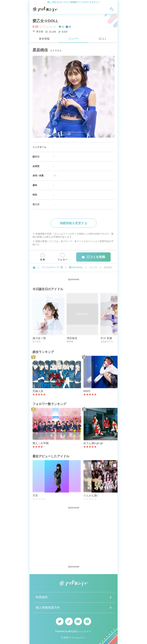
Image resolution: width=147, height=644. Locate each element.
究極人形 (38, 391)
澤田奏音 (72, 338)
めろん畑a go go (93, 443)
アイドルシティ (77, 638)
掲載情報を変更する (73, 223)
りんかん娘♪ (91, 495)
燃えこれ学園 (41, 443)
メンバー (73, 39)
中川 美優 (106, 338)
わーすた (37, 341)
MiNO (87, 391)
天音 (35, 495)
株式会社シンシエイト (80, 631)
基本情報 (44, 39)
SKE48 (70, 341)
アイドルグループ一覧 (52, 267)
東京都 (38, 32)
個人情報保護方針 (48, 608)
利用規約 (42, 597)
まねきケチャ (107, 341)
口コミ (103, 39)
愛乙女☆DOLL (45, 21)
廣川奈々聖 (39, 338)
